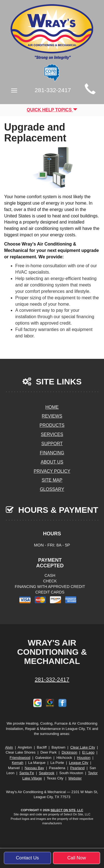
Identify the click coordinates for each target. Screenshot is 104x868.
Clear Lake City (83, 747)
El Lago (88, 752)
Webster (75, 778)
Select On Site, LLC (67, 810)
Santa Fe (27, 773)
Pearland (77, 768)
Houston (84, 758)
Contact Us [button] (27, 858)
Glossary (52, 489)
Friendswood (20, 758)
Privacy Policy (52, 471)
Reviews (52, 416)
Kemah (18, 763)
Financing (52, 453)
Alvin (9, 747)
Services (52, 434)
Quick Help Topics (52, 110)
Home (52, 407)
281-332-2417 (52, 680)
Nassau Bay (34, 768)
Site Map (52, 480)
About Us (52, 462)
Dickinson (69, 752)
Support (52, 444)
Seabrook (47, 773)
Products (52, 425)
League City (79, 763)
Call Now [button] (77, 858)
